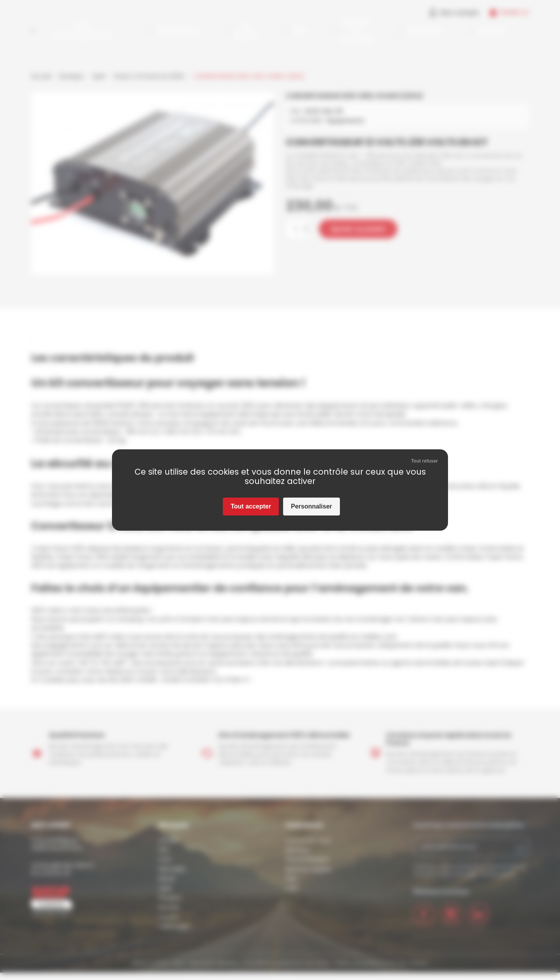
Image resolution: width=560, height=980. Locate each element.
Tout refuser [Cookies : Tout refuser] (424, 461)
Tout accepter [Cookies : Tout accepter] (251, 506)
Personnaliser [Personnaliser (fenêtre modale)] (311, 506)
